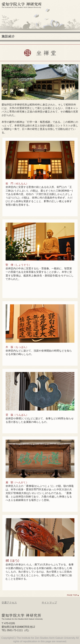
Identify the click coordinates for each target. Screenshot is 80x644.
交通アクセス (9, 603)
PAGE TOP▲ (73, 595)
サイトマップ (49, 603)
